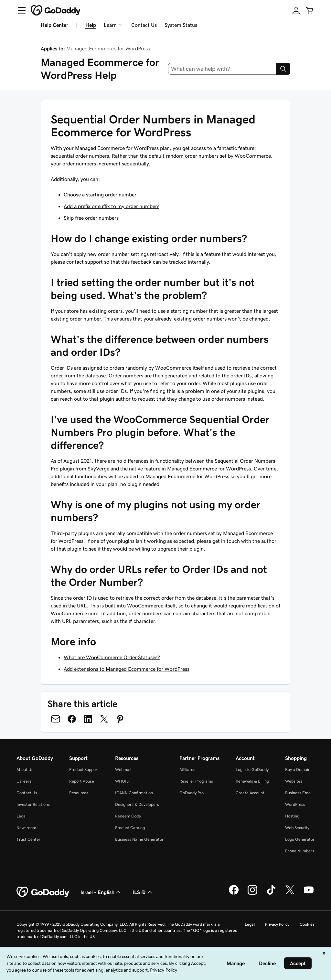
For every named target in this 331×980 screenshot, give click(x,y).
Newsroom (26, 828)
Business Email (299, 793)
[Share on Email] (56, 719)
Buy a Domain (298, 769)
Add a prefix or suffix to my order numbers (112, 206)
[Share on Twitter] (104, 719)
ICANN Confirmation (134, 793)
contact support (85, 262)
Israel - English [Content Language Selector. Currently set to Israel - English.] (101, 892)
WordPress (295, 804)
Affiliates (187, 769)
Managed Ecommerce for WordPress (108, 48)
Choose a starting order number (100, 195)
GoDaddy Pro (192, 793)
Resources (79, 793)
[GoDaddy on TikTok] (271, 894)
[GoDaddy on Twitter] (290, 894)
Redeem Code (128, 816)
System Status (181, 25)
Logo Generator (300, 839)
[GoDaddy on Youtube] (309, 894)
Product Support (84, 769)
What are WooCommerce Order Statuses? (112, 657)
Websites (294, 781)
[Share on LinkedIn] (88, 719)
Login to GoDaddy (252, 769)
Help (91, 25)
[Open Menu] (19, 10)
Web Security (297, 828)
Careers (24, 781)
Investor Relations (33, 804)
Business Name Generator (139, 839)
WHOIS (122, 781)
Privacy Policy (277, 924)
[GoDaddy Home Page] (43, 892)
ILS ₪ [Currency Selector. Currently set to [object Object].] (143, 892)
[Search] (283, 69)
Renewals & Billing (252, 781)
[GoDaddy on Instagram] (252, 894)
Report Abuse (82, 781)
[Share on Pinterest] (120, 719)
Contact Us (144, 25)
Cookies (307, 924)
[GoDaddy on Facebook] (234, 894)
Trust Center (28, 839)
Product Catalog (130, 828)
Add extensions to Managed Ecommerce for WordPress (127, 669)
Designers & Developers (137, 804)
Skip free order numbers (91, 218)
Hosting (292, 816)
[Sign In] (296, 10)
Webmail (123, 769)
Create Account (250, 793)
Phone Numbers (300, 851)
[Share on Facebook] (72, 719)
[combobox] (222, 69)
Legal (21, 816)
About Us (25, 769)
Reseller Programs (196, 781)
